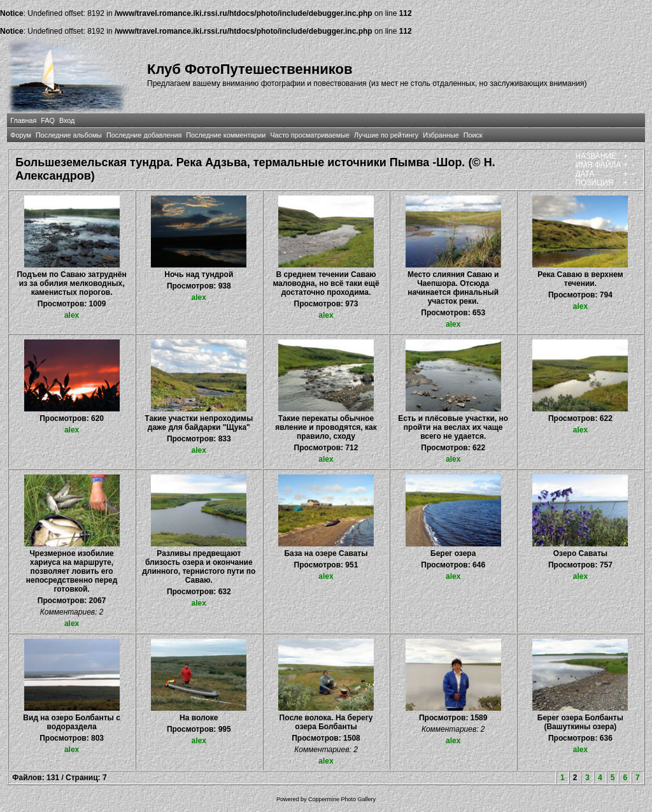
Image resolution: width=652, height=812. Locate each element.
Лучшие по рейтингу (386, 135)
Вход (67, 120)
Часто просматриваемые (310, 135)
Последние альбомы (69, 135)
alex (72, 315)
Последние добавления (144, 135)
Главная (23, 120)
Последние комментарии (226, 135)
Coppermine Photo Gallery (342, 799)
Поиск (473, 135)
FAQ (48, 120)
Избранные (441, 135)
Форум (21, 135)
